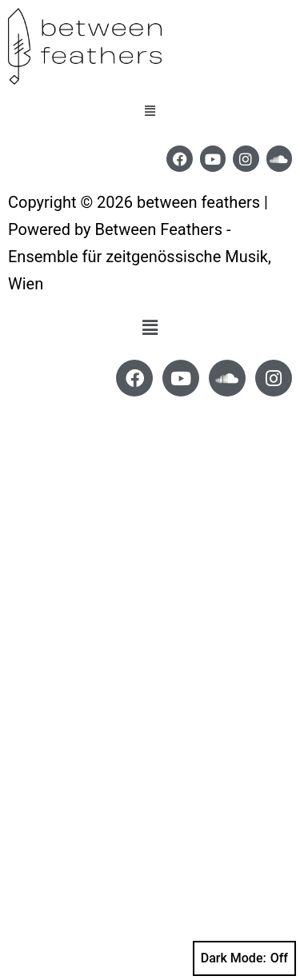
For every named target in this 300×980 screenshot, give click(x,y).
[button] (150, 112)
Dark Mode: (244, 958)
